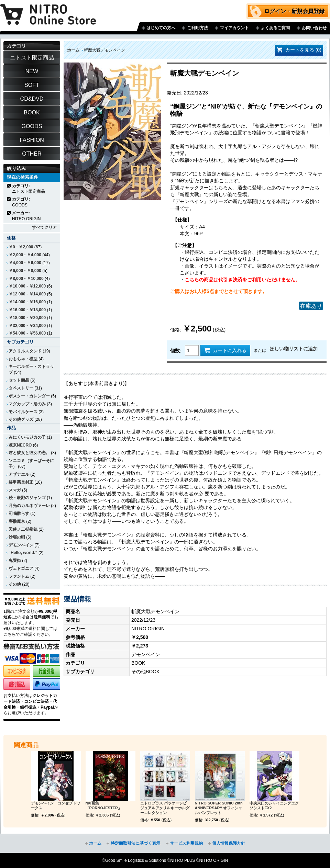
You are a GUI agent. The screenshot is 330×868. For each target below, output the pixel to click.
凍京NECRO (20, 445)
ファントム (19, 576)
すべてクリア (44, 227)
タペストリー (21, 388)
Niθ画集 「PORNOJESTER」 (104, 805)
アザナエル (19, 474)
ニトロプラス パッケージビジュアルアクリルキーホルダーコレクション (165, 808)
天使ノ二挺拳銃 (23, 529)
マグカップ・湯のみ (27, 404)
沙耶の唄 (17, 537)
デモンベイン (21, 545)
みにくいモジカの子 (27, 437)
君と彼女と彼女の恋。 (29, 453)
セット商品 (19, 380)
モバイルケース (23, 412)
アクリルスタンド (25, 351)
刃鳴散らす (19, 514)
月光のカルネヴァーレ (29, 506)
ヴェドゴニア (21, 568)
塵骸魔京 (17, 521)
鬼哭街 (15, 561)
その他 (15, 584)
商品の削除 (9, 186)
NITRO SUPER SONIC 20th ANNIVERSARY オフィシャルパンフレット (219, 808)
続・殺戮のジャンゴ (27, 498)
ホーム (73, 50)
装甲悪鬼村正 (21, 482)
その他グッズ (21, 419)
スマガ (15, 490)
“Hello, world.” (23, 553)
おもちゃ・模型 (23, 359)
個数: (176, 351)
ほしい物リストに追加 (294, 349)
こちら (10, 634)
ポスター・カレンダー (29, 396)
